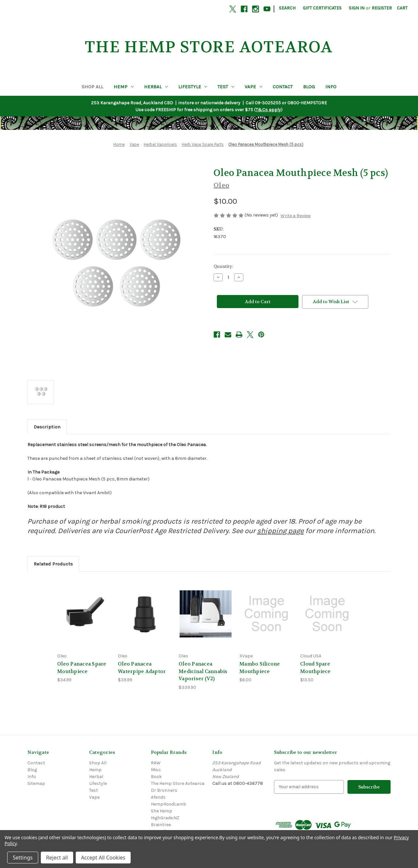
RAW (156, 763)
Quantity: (223, 266)
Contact (283, 87)
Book (156, 777)
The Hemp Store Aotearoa (178, 783)
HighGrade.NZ (165, 818)
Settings (23, 858)
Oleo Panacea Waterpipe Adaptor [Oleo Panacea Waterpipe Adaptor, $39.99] (142, 668)
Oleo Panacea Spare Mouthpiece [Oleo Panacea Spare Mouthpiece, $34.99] (82, 668)
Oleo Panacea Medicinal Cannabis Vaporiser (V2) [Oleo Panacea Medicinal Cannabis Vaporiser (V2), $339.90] (203, 671)
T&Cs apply (268, 110)
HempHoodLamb (169, 804)
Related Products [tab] (53, 564)
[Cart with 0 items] (402, 8)
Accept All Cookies (103, 858)
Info (331, 87)
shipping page (280, 531)
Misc (156, 770)
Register (382, 8)
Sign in (357, 8)
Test (226, 87)
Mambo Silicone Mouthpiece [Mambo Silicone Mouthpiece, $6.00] (260, 668)
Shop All (92, 87)
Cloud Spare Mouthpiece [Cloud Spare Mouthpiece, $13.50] (315, 668)
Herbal (156, 87)
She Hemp (161, 811)
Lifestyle (193, 87)
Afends (158, 797)
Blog (309, 87)
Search (287, 8)
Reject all (57, 858)
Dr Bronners (164, 790)
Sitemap (36, 783)
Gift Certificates (322, 8)
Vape (253, 87)
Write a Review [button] (296, 216)
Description (47, 427)
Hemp (124, 87)
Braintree (161, 825)
